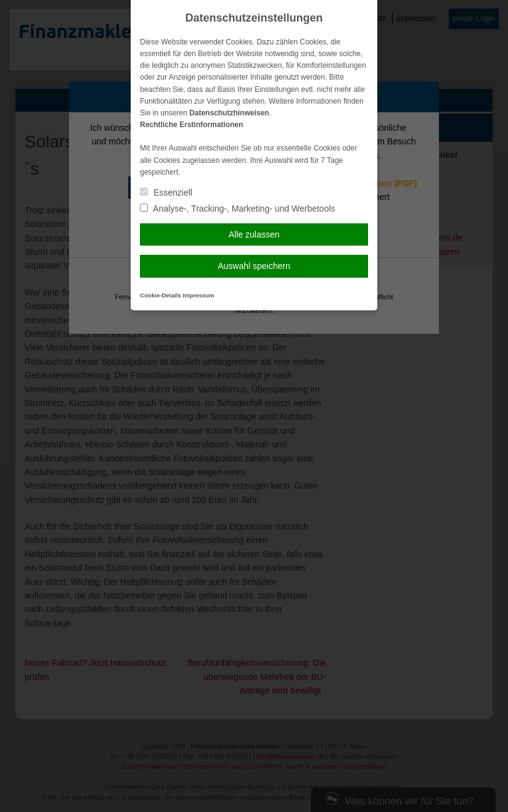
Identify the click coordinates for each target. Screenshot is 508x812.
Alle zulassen (254, 234)
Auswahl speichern (254, 266)
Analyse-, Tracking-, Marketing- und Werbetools (238, 209)
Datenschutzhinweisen (229, 113)
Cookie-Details (161, 295)
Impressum (198, 295)
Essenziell (166, 193)
